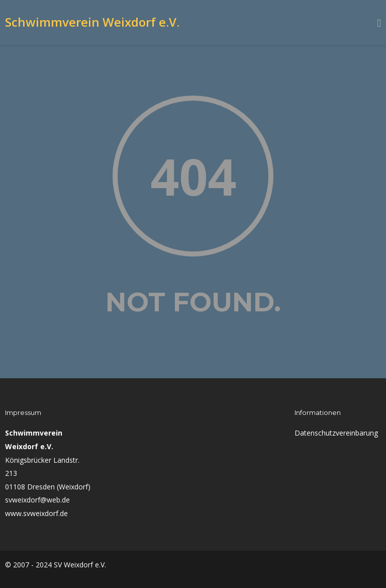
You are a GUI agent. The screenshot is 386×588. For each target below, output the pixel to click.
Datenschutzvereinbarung (336, 433)
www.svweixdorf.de (36, 513)
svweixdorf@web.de (37, 500)
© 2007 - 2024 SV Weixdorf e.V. (56, 565)
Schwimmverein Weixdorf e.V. (92, 22)
